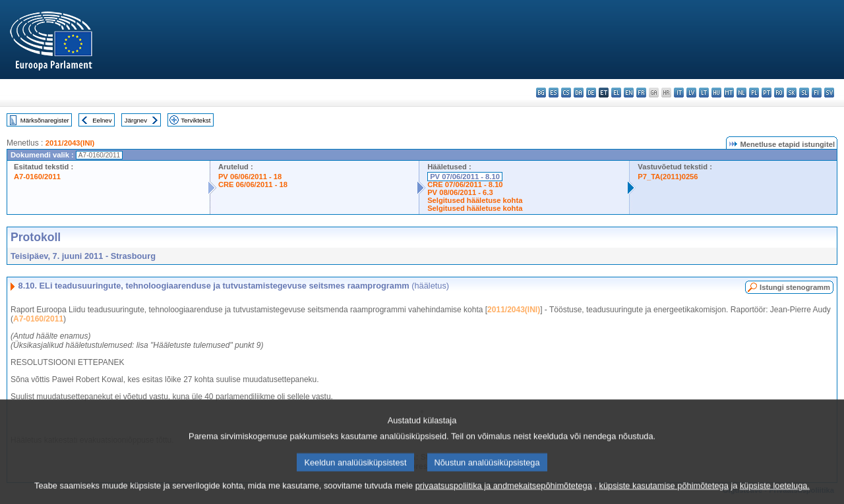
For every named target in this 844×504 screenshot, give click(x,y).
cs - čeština (566, 93)
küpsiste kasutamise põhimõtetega (664, 492)
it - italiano (679, 93)
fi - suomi (817, 93)
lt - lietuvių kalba (704, 93)
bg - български (541, 93)
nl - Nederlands (741, 93)
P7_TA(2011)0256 (668, 177)
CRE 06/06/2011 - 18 (253, 184)
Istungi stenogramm (795, 287)
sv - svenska (829, 93)
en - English (629, 93)
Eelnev (102, 120)
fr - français (641, 93)
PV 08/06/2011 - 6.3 (460, 192)
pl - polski (754, 93)
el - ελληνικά (616, 93)
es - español (554, 93)
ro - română (779, 93)
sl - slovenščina (804, 93)
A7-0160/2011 (37, 177)
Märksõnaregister (45, 120)
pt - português (767, 93)
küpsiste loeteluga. (775, 492)
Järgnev (136, 120)
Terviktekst (196, 120)
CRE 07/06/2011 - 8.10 (465, 184)
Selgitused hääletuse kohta (475, 200)
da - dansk (579, 93)
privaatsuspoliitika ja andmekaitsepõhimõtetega (504, 492)
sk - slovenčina (792, 93)
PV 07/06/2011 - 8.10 (465, 177)
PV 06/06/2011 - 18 (250, 177)
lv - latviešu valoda (691, 93)
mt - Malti (729, 93)
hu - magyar (716, 93)
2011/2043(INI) (70, 143)
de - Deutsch (591, 93)
